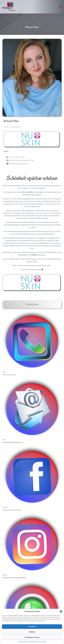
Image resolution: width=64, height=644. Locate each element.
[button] (61, 611)
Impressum (43, 642)
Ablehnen (32, 632)
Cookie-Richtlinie (22, 642)
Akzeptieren (32, 626)
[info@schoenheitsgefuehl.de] (35, 160)
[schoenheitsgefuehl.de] (35, 164)
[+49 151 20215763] (35, 157)
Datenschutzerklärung (33, 642)
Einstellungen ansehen (32, 637)
